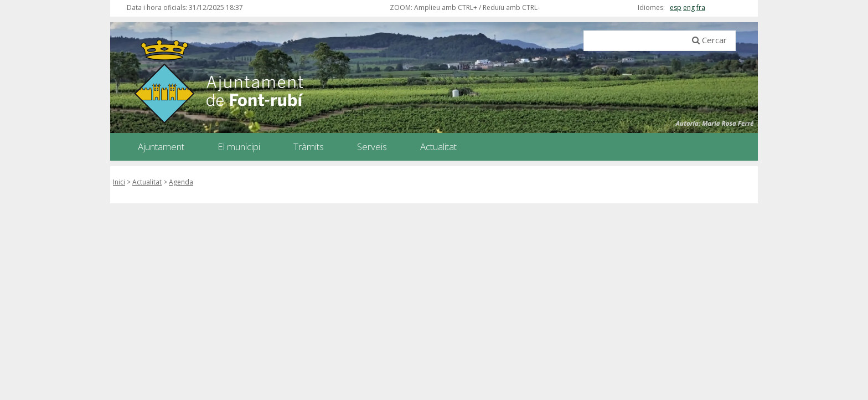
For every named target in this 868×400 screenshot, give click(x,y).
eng (689, 7)
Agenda (181, 182)
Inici (119, 182)
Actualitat (147, 182)
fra (701, 7)
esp (676, 7)
